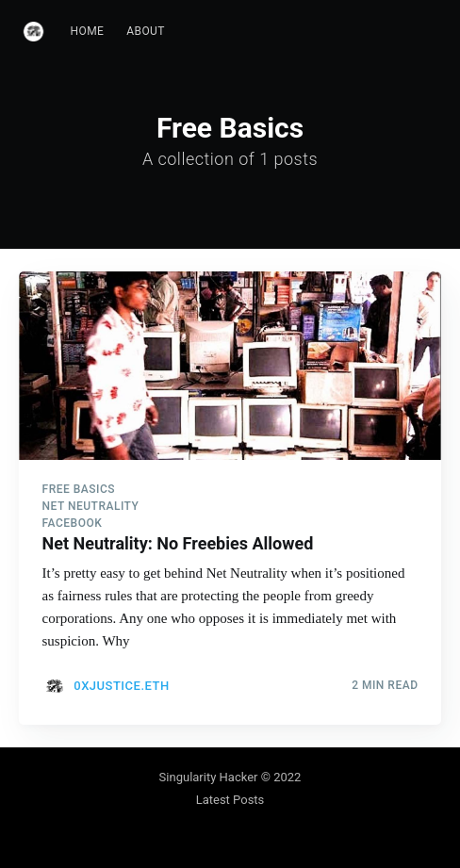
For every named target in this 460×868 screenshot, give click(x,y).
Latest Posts (230, 800)
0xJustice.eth (121, 686)
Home (88, 31)
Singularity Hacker (209, 777)
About (146, 31)
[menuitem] (88, 32)
